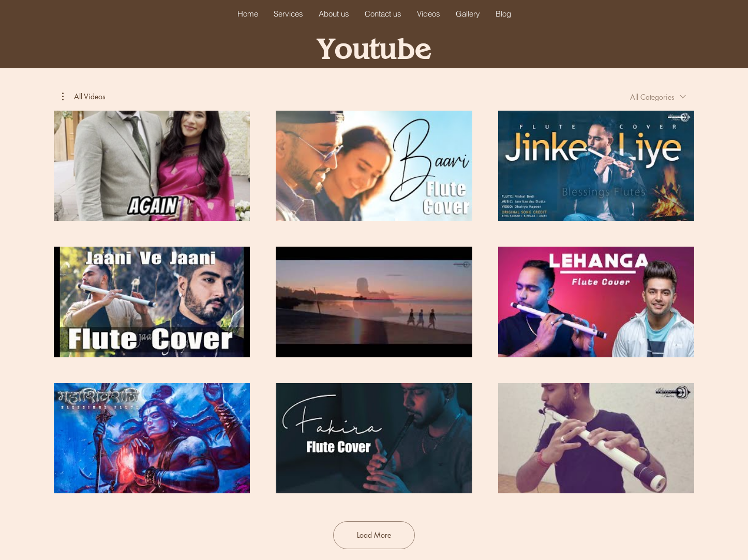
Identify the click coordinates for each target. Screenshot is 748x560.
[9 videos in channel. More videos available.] (374, 302)
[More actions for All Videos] (84, 97)
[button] (84, 97)
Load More (374, 535)
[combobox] (658, 97)
